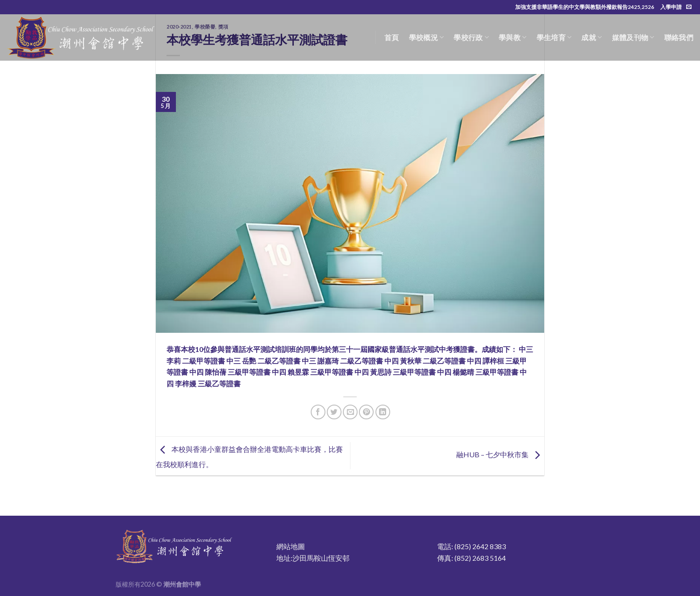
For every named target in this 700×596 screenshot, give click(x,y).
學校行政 (471, 37)
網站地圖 (291, 546)
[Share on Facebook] (318, 412)
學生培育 (554, 37)
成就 (592, 37)
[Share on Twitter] (334, 412)
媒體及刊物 (633, 37)
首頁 (392, 37)
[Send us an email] (689, 7)
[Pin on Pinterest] (366, 412)
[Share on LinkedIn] (383, 412)
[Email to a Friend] (350, 412)
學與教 (512, 37)
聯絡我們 (679, 37)
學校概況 (427, 37)
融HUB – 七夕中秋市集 (500, 455)
